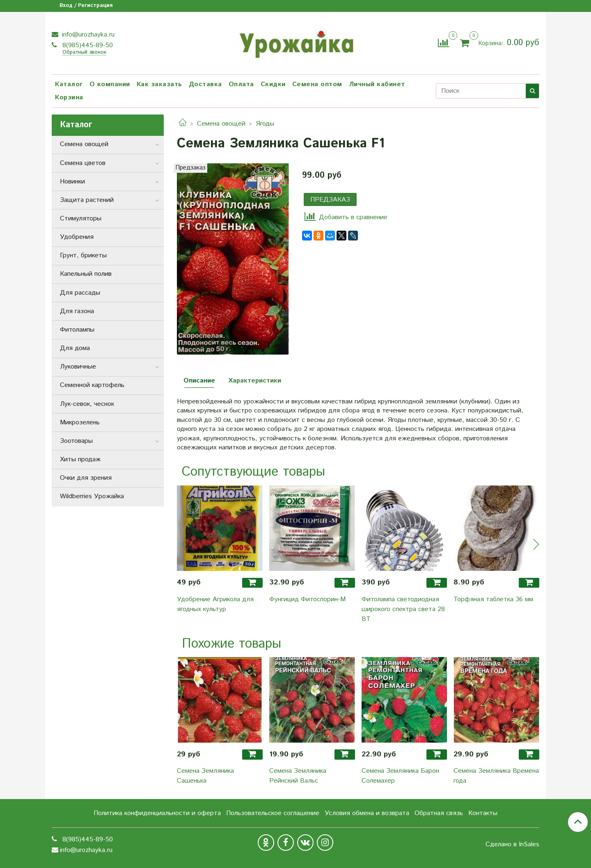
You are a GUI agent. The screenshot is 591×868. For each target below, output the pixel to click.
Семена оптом (317, 84)
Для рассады (80, 293)
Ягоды (265, 124)
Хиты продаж (80, 459)
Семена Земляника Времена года (496, 776)
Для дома (75, 348)
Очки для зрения (86, 478)
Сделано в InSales (512, 845)
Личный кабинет (377, 84)
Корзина (69, 97)
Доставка (205, 84)
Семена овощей (221, 124)
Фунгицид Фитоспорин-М (307, 599)
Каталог (69, 84)
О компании (110, 84)
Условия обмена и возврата (367, 813)
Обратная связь (439, 813)
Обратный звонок (84, 53)
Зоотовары (76, 441)
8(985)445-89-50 (87, 45)
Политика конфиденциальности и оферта (157, 813)
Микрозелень (80, 423)
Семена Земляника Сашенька (205, 776)
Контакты (483, 813)
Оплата (241, 84)
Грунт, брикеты (83, 255)
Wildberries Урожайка (92, 496)
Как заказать (159, 84)
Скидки (273, 84)
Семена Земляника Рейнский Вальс (298, 776)
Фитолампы (77, 330)
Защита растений (87, 200)
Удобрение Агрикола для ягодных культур (215, 604)
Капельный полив (86, 274)
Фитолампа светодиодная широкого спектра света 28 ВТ (403, 609)
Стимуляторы (81, 219)
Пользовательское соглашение (273, 813)
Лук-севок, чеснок (87, 404)
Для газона (77, 311)
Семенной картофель (92, 385)
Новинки (72, 182)
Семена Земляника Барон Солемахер (400, 776)
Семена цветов (83, 163)
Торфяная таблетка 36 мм (493, 599)
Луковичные (78, 367)
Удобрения (77, 237)
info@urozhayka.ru (87, 35)
